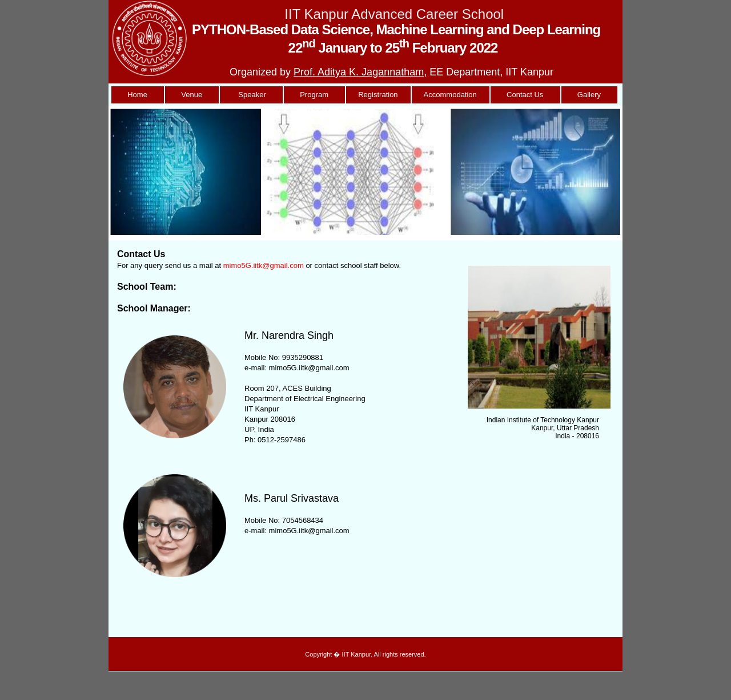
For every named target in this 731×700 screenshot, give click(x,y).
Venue (192, 95)
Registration (378, 95)
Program (314, 95)
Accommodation (450, 95)
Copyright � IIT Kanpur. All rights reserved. (365, 654)
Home (137, 95)
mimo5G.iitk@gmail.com (264, 265)
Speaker (251, 95)
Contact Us (525, 95)
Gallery (589, 95)
